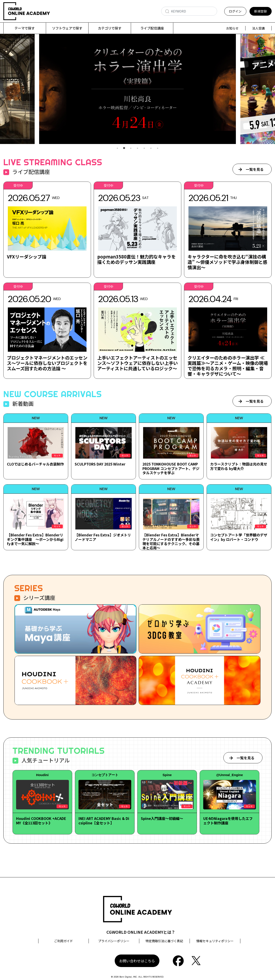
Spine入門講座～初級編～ (162, 818)
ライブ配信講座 (152, 28)
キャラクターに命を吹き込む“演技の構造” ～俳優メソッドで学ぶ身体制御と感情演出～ (227, 262)
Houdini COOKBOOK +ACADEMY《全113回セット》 (41, 820)
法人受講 (258, 28)
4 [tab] (137, 148)
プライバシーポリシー (114, 941)
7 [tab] (158, 148)
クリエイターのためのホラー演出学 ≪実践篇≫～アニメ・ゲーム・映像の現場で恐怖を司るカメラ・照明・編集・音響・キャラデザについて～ (228, 366)
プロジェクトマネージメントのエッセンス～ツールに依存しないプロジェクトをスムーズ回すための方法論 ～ (47, 363)
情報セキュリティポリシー (215, 941)
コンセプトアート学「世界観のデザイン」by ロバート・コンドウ (239, 537)
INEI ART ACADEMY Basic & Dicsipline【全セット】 (104, 820)
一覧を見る (255, 169)
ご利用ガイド (63, 941)
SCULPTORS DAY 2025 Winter (100, 464)
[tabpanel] (137, 89)
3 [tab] (131, 148)
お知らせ (232, 28)
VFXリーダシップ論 (27, 257)
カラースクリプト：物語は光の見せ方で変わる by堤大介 (239, 466)
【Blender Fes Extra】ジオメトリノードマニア (103, 537)
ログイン (235, 11)
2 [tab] (124, 148)
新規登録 (260, 11)
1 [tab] (117, 148)
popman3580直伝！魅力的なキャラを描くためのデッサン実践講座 (136, 259)
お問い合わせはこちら (137, 961)
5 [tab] (144, 148)
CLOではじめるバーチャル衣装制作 (35, 464)
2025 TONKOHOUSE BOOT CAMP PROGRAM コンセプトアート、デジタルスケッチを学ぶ (171, 468)
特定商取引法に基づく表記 (164, 941)
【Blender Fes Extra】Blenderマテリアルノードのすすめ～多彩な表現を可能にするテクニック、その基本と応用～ (171, 541)
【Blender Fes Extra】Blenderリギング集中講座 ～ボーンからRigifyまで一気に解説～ (35, 539)
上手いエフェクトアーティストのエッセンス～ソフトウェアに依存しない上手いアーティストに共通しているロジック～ (137, 363)
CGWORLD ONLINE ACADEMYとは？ (141, 932)
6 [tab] (151, 148)
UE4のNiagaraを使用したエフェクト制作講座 (228, 820)
